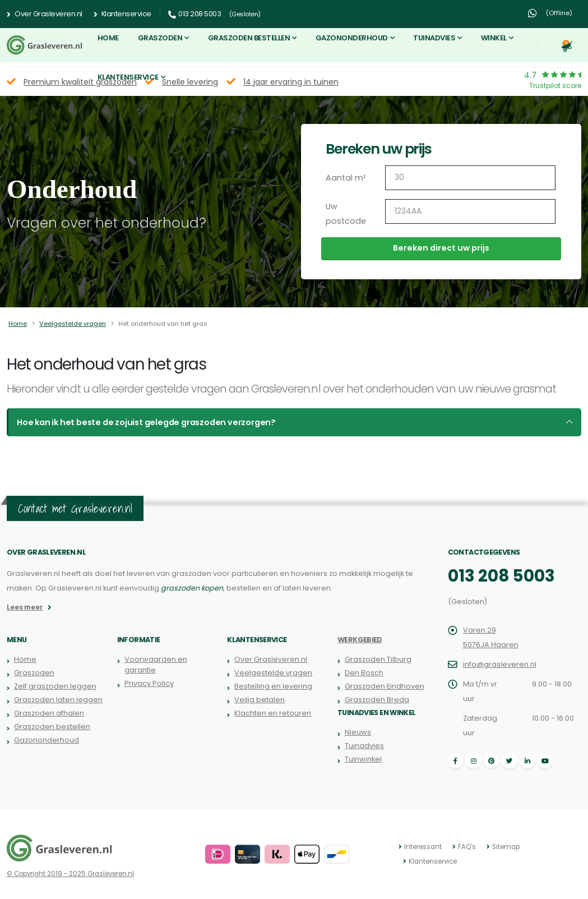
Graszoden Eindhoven (385, 686)
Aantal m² (345, 178)
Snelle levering (190, 82)
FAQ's (467, 847)
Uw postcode (344, 214)
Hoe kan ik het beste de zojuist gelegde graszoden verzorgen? (141, 422)
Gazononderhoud (352, 38)
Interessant (423, 847)
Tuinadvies (434, 38)
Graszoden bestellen (249, 38)
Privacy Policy (149, 683)
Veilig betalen (260, 700)
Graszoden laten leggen (58, 700)
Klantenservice (122, 14)
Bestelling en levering (273, 686)
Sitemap (505, 847)
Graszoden (160, 38)
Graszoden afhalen (49, 713)
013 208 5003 (500, 576)
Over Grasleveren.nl (45, 14)
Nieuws (358, 732)
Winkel (494, 38)
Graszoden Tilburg (378, 659)
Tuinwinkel (363, 759)
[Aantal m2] (470, 178)
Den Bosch (364, 673)
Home (108, 38)
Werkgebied (360, 640)
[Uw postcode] (470, 211)
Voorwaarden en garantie (156, 665)
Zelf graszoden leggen (55, 686)
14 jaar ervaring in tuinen (291, 82)
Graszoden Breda (377, 700)
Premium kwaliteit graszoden (80, 82)
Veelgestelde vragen (73, 324)
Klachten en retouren (272, 713)
